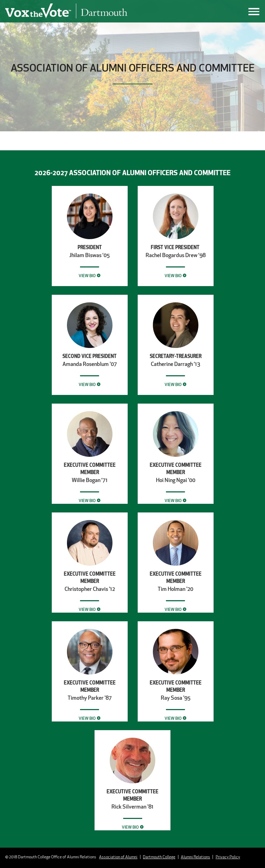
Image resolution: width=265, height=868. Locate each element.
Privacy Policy (228, 857)
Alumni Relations (195, 857)
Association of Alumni (118, 857)
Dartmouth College (159, 857)
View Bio (87, 276)
